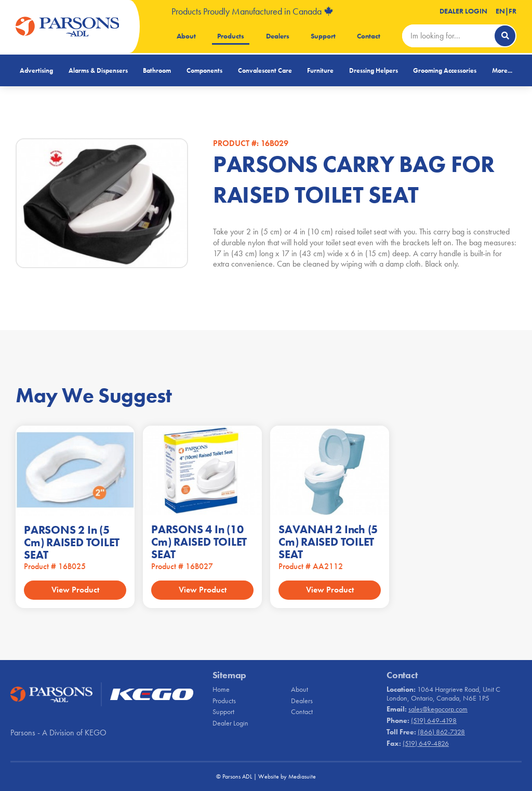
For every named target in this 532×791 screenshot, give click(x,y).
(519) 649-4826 (426, 743)
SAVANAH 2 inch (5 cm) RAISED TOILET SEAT (328, 542)
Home (221, 689)
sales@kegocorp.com (438, 709)
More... (502, 70)
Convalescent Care (265, 70)
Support (323, 36)
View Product (75, 590)
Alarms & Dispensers (98, 70)
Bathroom (157, 70)
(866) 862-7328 (441, 732)
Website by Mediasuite (287, 776)
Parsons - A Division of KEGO (58, 733)
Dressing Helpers (374, 70)
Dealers (278, 36)
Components (204, 70)
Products (231, 36)
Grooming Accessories (445, 70)
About (186, 36)
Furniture (320, 70)
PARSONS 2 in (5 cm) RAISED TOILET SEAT (72, 542)
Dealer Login (463, 11)
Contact (369, 36)
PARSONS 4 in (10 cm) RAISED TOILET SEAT (199, 542)
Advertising (36, 70)
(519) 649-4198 (434, 720)
